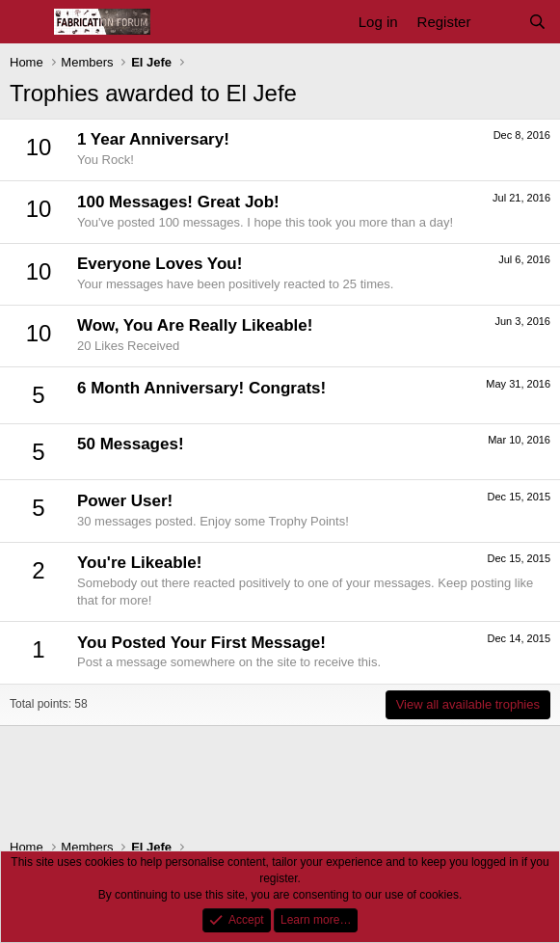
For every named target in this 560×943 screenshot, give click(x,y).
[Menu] (27, 22)
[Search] (537, 22)
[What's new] (499, 22)
